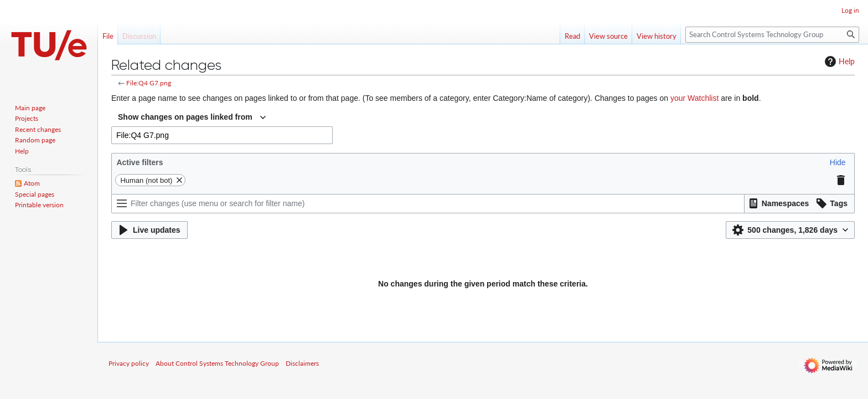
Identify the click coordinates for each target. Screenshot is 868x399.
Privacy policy (129, 363)
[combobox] (192, 117)
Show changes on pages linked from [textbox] (185, 117)
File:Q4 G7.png (149, 83)
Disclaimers (302, 363)
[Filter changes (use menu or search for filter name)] (428, 204)
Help (838, 62)
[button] (838, 162)
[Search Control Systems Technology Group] (772, 35)
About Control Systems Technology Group (217, 363)
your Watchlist (694, 98)
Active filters (139, 162)
